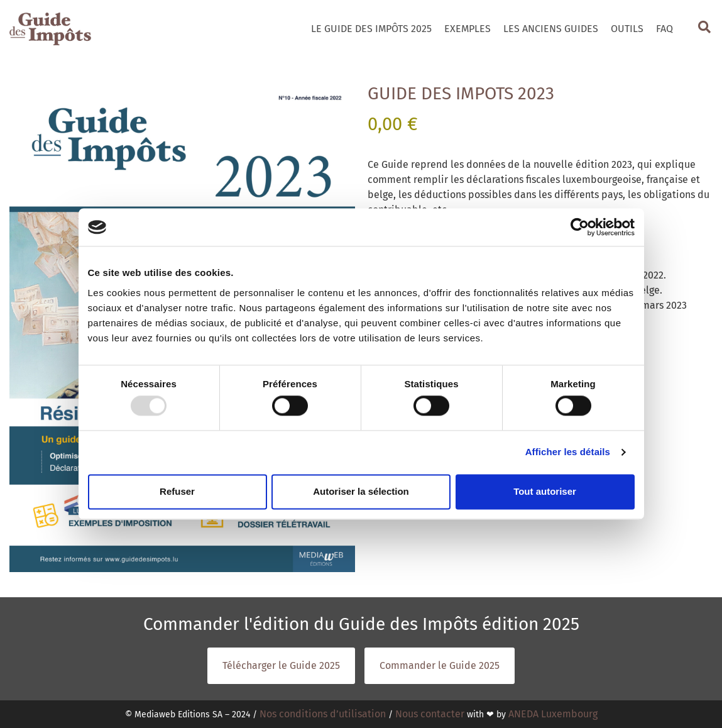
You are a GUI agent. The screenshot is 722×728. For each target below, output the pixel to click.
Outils (627, 29)
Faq (665, 29)
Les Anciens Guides (551, 29)
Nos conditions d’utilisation (323, 714)
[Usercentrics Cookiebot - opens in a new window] (580, 227)
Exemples (468, 29)
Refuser (177, 491)
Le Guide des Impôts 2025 (371, 29)
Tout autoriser (545, 491)
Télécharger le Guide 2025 (281, 665)
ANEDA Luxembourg (553, 714)
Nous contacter (430, 714)
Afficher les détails (568, 452)
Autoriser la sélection (361, 491)
